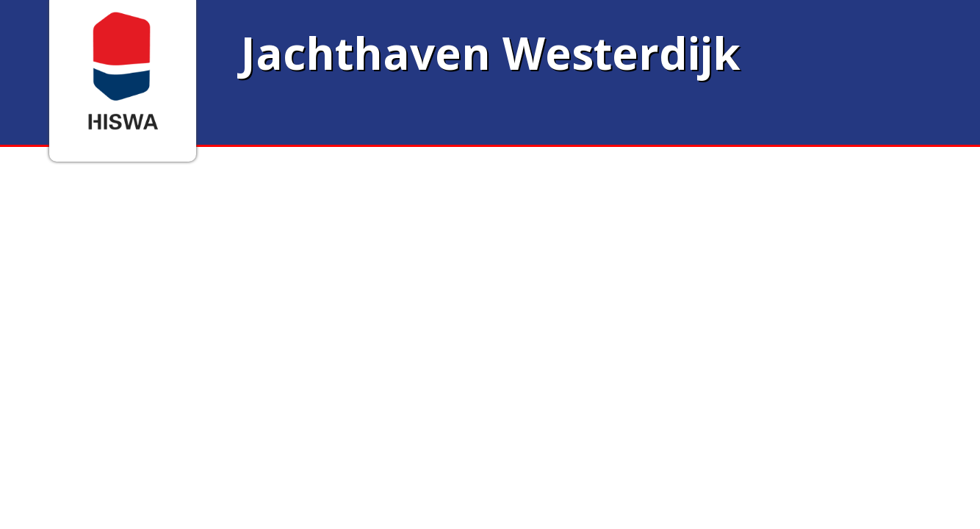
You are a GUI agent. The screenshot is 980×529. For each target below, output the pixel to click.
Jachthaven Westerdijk (490, 53)
